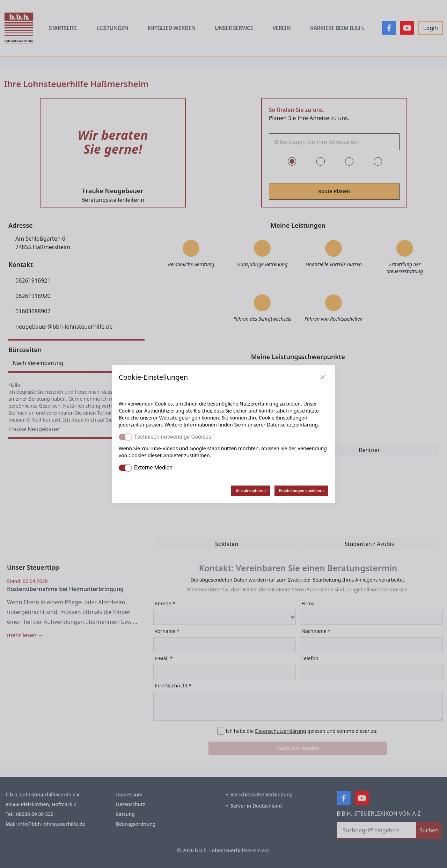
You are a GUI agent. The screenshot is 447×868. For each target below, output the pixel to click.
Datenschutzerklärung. (293, 425)
